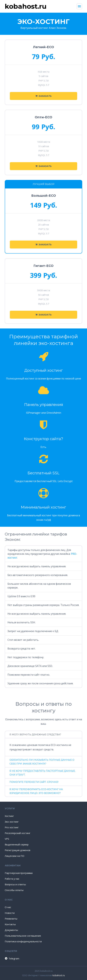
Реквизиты (11, 919)
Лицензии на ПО (15, 856)
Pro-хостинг (12, 827)
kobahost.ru (59, 975)
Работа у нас (12, 879)
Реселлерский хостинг (18, 833)
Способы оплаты (14, 890)
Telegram (12, 958)
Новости (10, 913)
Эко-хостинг (12, 822)
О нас (8, 907)
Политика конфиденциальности (23, 941)
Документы (11, 930)
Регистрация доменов (18, 850)
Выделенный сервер (17, 844)
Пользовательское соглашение (23, 936)
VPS (7, 839)
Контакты (10, 924)
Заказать (43, 96)
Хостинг (9, 816)
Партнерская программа (19, 873)
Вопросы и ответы (15, 884)
